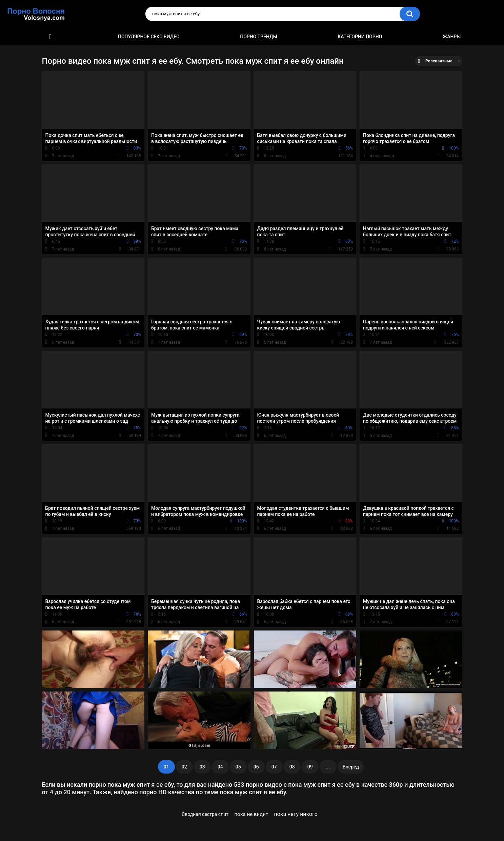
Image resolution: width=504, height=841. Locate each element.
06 (256, 767)
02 (184, 767)
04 (220, 767)
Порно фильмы (51, 37)
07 (274, 767)
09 (310, 767)
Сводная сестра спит (205, 814)
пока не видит (251, 814)
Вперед (351, 767)
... (328, 767)
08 (292, 767)
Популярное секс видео (149, 37)
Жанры (452, 37)
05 (238, 767)
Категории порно (360, 37)
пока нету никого (296, 814)
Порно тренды (258, 37)
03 (202, 767)
